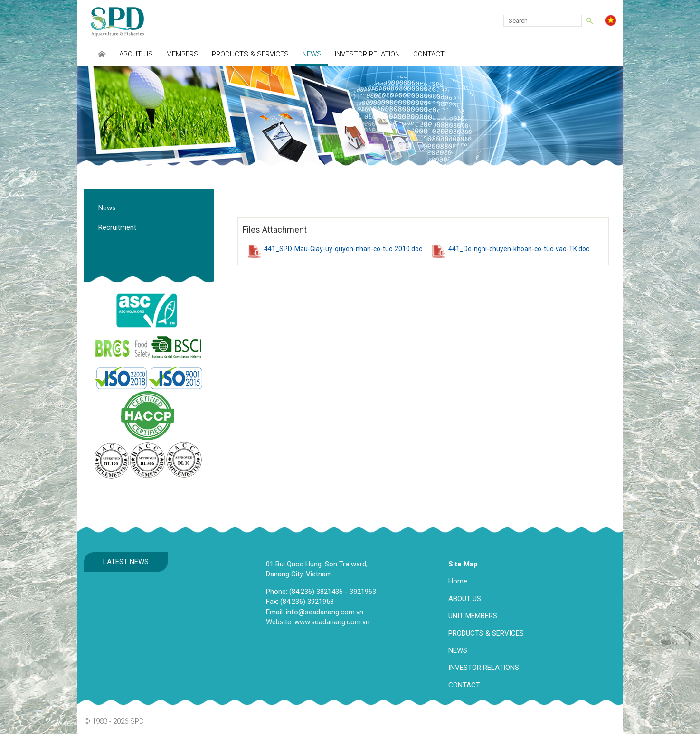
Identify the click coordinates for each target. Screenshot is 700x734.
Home (458, 581)
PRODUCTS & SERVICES (486, 633)
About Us (136, 54)
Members (182, 54)
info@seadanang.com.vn (325, 612)
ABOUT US (465, 599)
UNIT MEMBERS (473, 616)
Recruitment (117, 227)
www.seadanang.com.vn (332, 622)
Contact (429, 54)
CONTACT (464, 685)
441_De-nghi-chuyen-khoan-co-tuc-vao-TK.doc (519, 249)
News (312, 54)
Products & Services (250, 54)
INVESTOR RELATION (367, 54)
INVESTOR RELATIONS (484, 668)
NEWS (458, 650)
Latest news (126, 562)
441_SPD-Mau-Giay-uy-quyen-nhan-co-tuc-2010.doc (343, 249)
